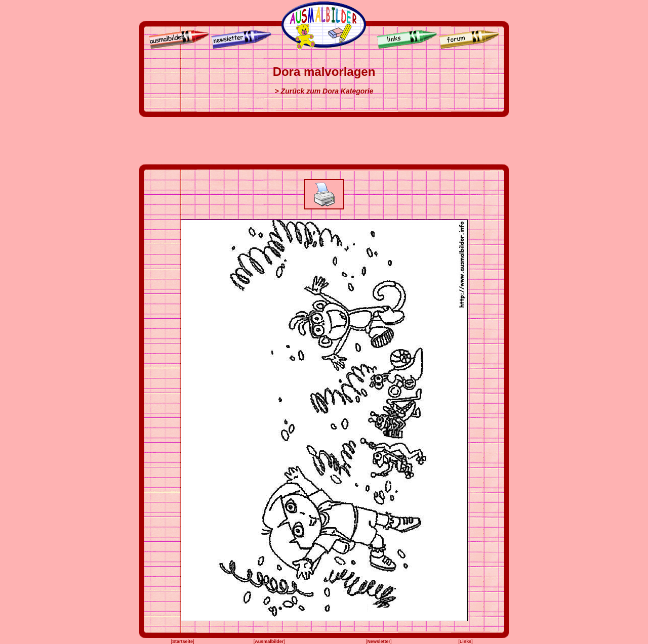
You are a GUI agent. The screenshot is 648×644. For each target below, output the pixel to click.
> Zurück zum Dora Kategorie (324, 91)
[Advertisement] (324, 141)
